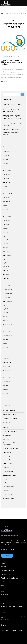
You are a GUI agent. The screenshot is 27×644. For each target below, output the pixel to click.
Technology (6, 490)
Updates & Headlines (9, 498)
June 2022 (6, 232)
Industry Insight (7, 456)
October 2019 (7, 297)
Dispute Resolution (8, 435)
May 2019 (6, 313)
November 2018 (7, 328)
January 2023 (7, 221)
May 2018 (6, 351)
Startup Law (6, 479)
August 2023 (6, 201)
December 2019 (7, 290)
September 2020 (8, 255)
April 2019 (6, 316)
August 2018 (6, 339)
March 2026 (6, 152)
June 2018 (6, 347)
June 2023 (6, 209)
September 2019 (7, 301)
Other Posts (6, 467)
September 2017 (7, 382)
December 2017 (7, 370)
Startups (5, 483)
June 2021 (6, 240)
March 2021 (6, 251)
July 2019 (5, 309)
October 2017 (7, 378)
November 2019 (7, 293)
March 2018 (6, 359)
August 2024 (6, 182)
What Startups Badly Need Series (12, 502)
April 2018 (6, 355)
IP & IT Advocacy (8, 464)
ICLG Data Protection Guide (11, 448)
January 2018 (7, 366)
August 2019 (6, 305)
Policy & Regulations (8, 471)
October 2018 (7, 332)
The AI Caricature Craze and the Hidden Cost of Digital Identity (12, 105)
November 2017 (7, 374)
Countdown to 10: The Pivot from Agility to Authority (12, 110)
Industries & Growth (8, 452)
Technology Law (7, 494)
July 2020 (6, 263)
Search (22, 95)
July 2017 (5, 389)
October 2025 (7, 155)
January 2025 (7, 175)
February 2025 (7, 171)
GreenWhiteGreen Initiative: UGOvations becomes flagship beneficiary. (11, 63)
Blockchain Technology (9, 411)
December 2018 (7, 324)
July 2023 (5, 205)
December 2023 (7, 194)
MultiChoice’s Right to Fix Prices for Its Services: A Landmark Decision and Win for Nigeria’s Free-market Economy (13, 132)
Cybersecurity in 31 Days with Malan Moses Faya (13, 427)
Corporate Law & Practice (10, 418)
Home (2, 14)
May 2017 (5, 397)
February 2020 (7, 282)
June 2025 (6, 159)
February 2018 (7, 362)
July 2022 (5, 228)
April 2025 (6, 163)
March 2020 (6, 278)
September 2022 (8, 224)
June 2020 (6, 267)
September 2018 (7, 336)
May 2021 (5, 244)
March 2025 (6, 167)
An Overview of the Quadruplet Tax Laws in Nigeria (13, 125)
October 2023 (7, 198)
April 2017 (6, 401)
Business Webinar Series (9, 414)
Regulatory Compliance (9, 475)
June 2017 (6, 393)
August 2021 (6, 236)
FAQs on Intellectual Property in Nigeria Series (11, 444)
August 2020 (6, 259)
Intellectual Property (8, 460)
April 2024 (6, 190)
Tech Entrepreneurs (8, 487)
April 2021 (6, 247)
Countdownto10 (7, 422)
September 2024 (8, 178)
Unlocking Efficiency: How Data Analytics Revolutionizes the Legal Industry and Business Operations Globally (12, 118)
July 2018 (5, 343)
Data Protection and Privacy (11, 431)
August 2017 (6, 385)
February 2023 (7, 217)
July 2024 (5, 186)
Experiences (6, 439)
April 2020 (6, 274)
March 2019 (6, 320)
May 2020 (6, 270)
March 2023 (6, 213)
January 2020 (7, 286)
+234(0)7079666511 (6, 619)
